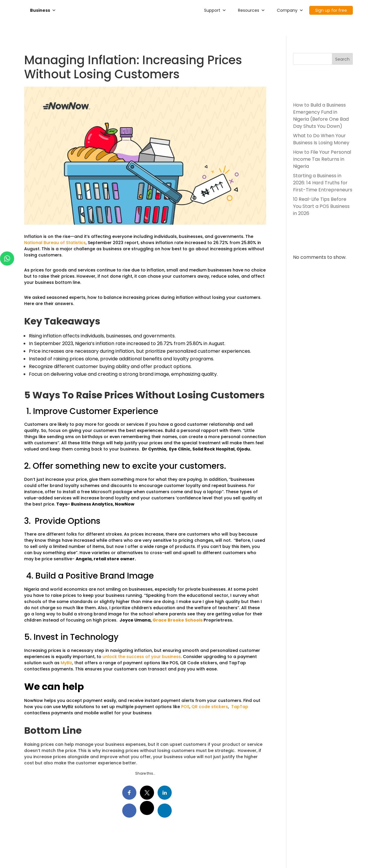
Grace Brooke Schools (178, 620)
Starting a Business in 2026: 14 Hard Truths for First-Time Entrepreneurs (323, 183)
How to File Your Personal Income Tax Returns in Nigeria (322, 159)
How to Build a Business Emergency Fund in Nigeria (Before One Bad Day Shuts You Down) (321, 116)
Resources (252, 10)
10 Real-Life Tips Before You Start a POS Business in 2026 (321, 206)
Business (43, 10)
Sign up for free (331, 10)
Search (342, 59)
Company (290, 10)
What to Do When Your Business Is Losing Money (321, 139)
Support (215, 10)
